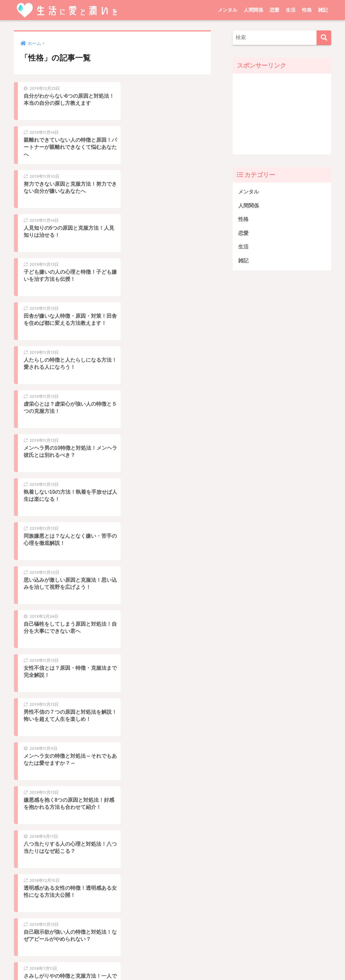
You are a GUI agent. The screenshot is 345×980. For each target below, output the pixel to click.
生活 (291, 10)
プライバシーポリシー (144, 962)
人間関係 (253, 10)
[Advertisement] (282, 114)
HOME (173, 948)
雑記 (323, 10)
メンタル (228, 10)
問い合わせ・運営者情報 (199, 962)
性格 (307, 10)
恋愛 (274, 10)
